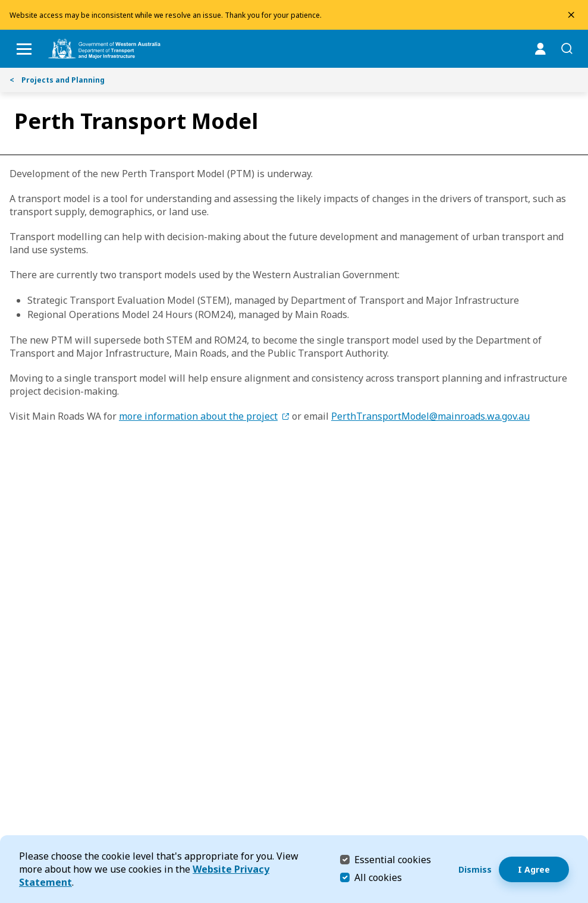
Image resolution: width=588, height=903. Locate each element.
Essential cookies (393, 859)
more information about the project (198, 416)
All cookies (378, 877)
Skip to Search (3, 3)
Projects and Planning (57, 80)
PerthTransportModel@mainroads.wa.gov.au (430, 416)
